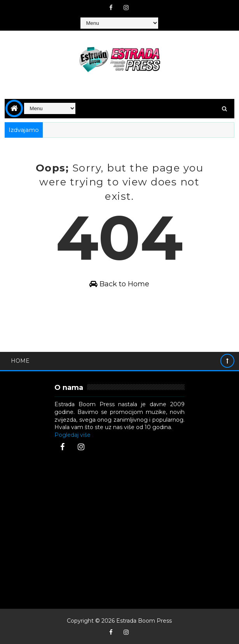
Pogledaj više (72, 435)
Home (20, 361)
